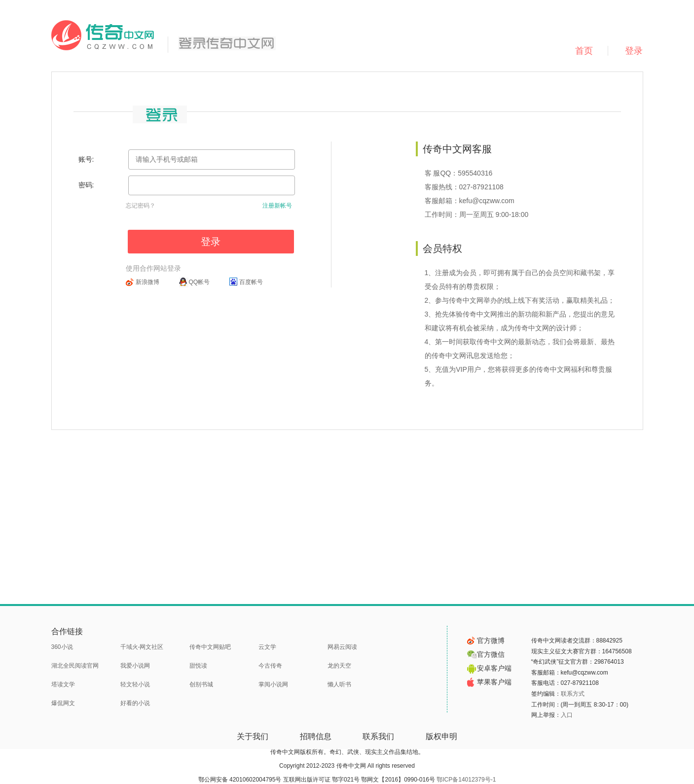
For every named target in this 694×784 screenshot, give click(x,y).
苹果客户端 (489, 682)
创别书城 (201, 684)
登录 (634, 51)
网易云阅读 (342, 647)
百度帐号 (251, 282)
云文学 (267, 647)
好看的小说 (135, 703)
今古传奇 (270, 666)
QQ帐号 (200, 282)
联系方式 (573, 694)
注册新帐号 (277, 206)
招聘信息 (316, 736)
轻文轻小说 (135, 684)
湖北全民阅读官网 (75, 666)
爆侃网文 (63, 703)
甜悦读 (198, 666)
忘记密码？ (141, 206)
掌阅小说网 (273, 684)
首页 (584, 51)
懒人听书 (339, 684)
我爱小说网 (135, 666)
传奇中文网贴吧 (210, 647)
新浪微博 (147, 282)
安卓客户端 (489, 668)
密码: (86, 185)
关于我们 (253, 736)
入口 (567, 715)
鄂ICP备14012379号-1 (466, 780)
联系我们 (378, 736)
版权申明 (441, 736)
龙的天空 (339, 666)
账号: (86, 159)
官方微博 (486, 641)
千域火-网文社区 (142, 647)
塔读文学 (63, 684)
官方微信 (486, 654)
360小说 (62, 647)
